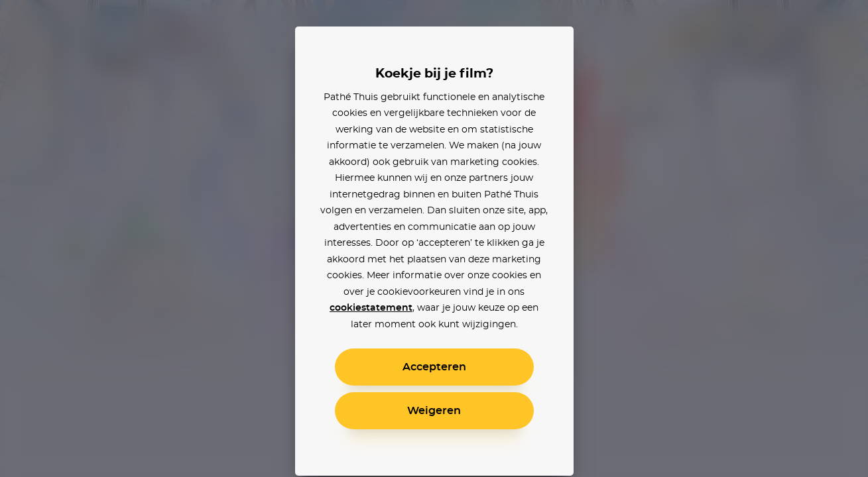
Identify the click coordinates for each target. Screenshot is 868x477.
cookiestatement (371, 308)
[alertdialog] (434, 238)
